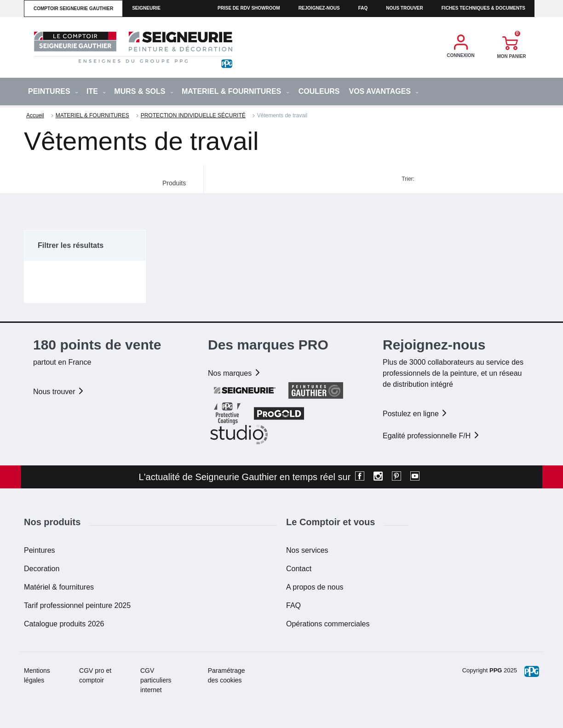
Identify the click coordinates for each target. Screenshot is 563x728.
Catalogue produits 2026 (64, 624)
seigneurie (146, 8)
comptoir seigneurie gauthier (73, 9)
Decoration (42, 569)
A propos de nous (315, 587)
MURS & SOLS (144, 91)
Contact (299, 569)
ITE (96, 91)
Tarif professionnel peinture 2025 (77, 605)
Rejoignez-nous (319, 8)
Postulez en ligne (415, 414)
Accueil (35, 115)
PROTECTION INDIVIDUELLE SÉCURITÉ (193, 115)
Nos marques (235, 373)
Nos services (307, 550)
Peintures (40, 550)
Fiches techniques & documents (483, 8)
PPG (496, 670)
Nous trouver (405, 8)
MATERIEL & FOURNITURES (236, 91)
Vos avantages (384, 91)
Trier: (408, 179)
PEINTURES (53, 91)
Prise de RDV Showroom (249, 8)
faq (363, 8)
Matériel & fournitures (59, 587)
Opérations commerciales (328, 624)
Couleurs (319, 91)
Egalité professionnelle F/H (431, 436)
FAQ (293, 605)
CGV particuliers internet (156, 680)
